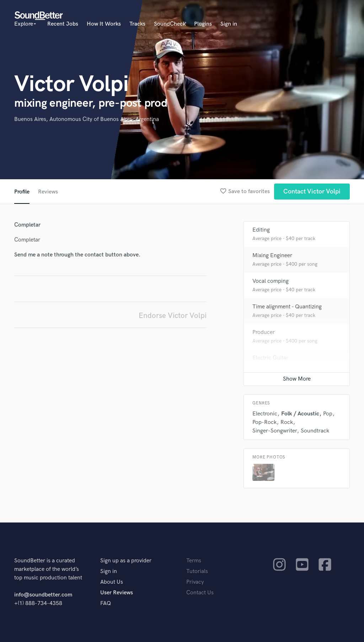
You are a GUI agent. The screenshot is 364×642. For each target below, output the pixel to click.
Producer (264, 332)
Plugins (203, 24)
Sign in (229, 24)
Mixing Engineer (272, 256)
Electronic (265, 414)
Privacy (195, 582)
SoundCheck (170, 24)
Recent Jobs (63, 24)
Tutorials (197, 571)
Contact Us (200, 593)
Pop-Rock (264, 422)
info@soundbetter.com (43, 595)
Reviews (48, 192)
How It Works (104, 24)
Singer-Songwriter (275, 431)
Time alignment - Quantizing (287, 307)
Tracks (137, 24)
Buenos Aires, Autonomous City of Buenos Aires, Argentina (87, 119)
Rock (287, 422)
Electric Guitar (270, 358)
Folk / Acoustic (300, 414)
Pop (328, 414)
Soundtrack (315, 431)
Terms (194, 561)
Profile (22, 192)
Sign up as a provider (126, 561)
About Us (112, 582)
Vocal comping (271, 281)
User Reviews (117, 593)
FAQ (106, 603)
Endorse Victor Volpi (173, 316)
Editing (261, 230)
